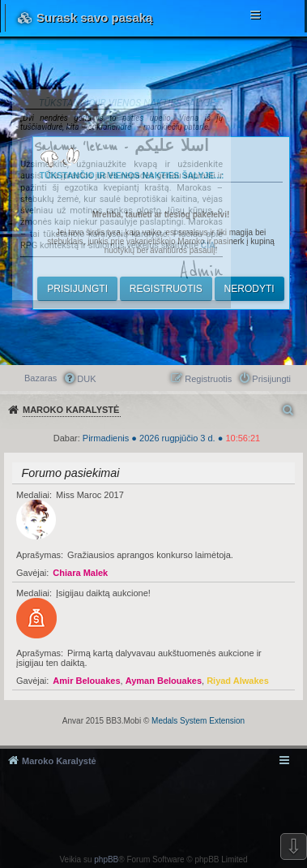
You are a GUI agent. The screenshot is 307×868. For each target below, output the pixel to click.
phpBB (106, 859)
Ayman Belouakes (164, 681)
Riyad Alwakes (238, 681)
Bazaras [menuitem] (41, 378)
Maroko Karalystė (59, 761)
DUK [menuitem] (86, 379)
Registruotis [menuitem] (208, 379)
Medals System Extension (198, 721)
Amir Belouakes (86, 681)
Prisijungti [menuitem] (271, 379)
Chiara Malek (80, 573)
